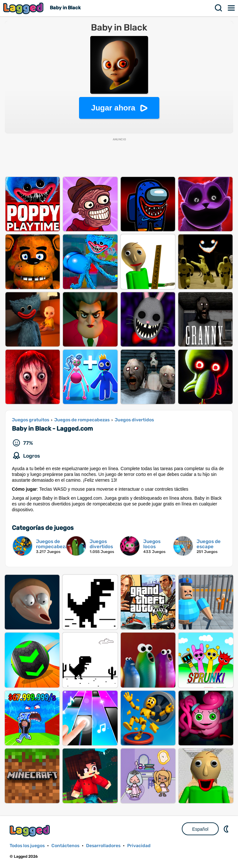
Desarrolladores (103, 846)
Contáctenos (65, 846)
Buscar (219, 8)
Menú (232, 8)
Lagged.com (31, 831)
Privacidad (139, 846)
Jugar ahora (113, 108)
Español (200, 829)
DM (227, 829)
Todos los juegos (27, 846)
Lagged (24, 8)
